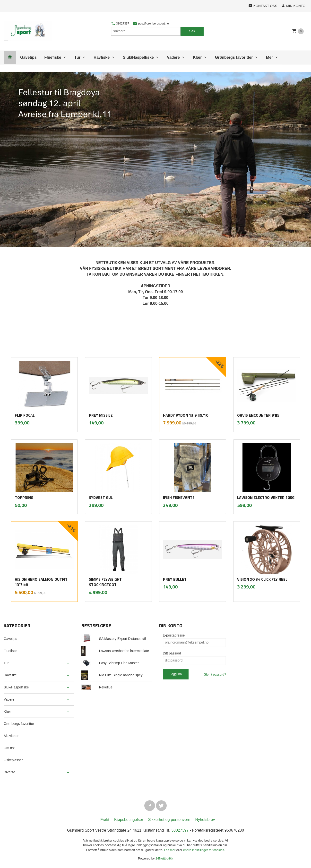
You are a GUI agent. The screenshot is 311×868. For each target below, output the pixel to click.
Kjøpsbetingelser (129, 820)
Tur (77, 57)
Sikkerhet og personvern (169, 820)
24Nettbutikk (164, 858)
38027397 (120, 24)
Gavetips (28, 57)
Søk (192, 31)
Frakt (105, 820)
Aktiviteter (11, 736)
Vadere (173, 57)
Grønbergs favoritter (234, 57)
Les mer (170, 850)
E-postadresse (174, 635)
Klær (197, 57)
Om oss (9, 748)
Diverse (9, 772)
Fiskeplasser (13, 760)
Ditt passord (172, 653)
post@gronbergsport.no (151, 24)
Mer (269, 57)
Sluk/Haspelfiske (138, 57)
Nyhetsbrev (205, 820)
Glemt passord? (215, 674)
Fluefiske (53, 57)
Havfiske (102, 57)
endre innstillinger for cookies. (204, 850)
